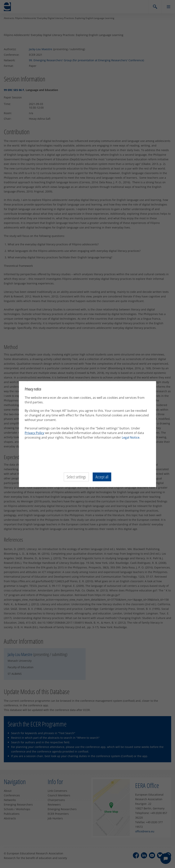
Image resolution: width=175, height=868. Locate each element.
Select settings (76, 477)
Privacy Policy (34, 433)
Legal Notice (131, 437)
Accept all (102, 477)
